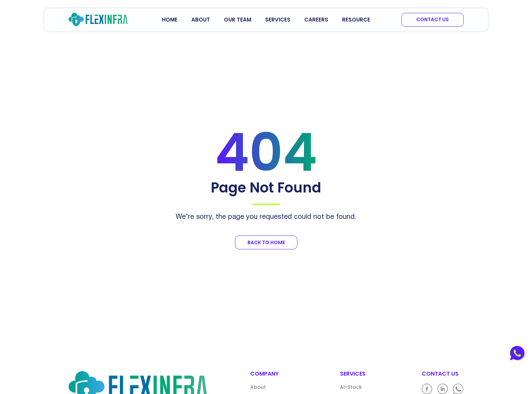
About (201, 20)
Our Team (238, 20)
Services (278, 20)
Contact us (433, 19)
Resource (356, 20)
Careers (316, 20)
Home (170, 20)
